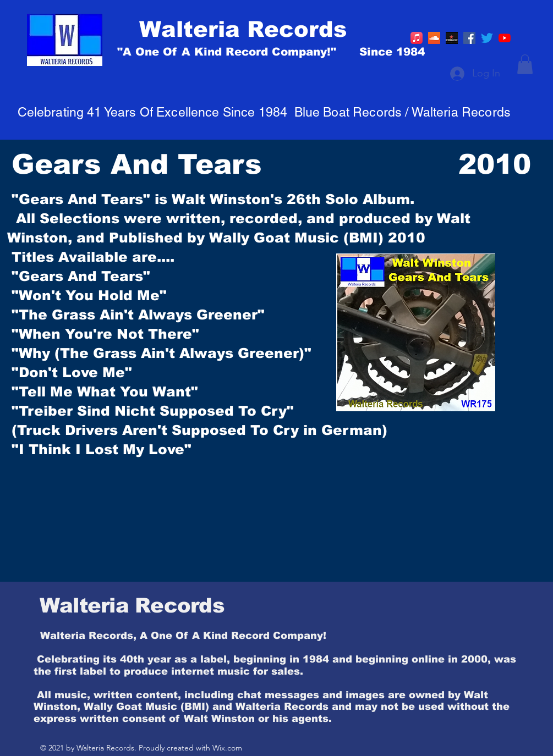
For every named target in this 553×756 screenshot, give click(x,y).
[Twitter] (487, 38)
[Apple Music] (417, 38)
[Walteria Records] (289, 29)
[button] (525, 64)
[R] (452, 38)
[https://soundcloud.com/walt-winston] (434, 38)
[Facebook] (469, 38)
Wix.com (227, 748)
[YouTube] (505, 38)
